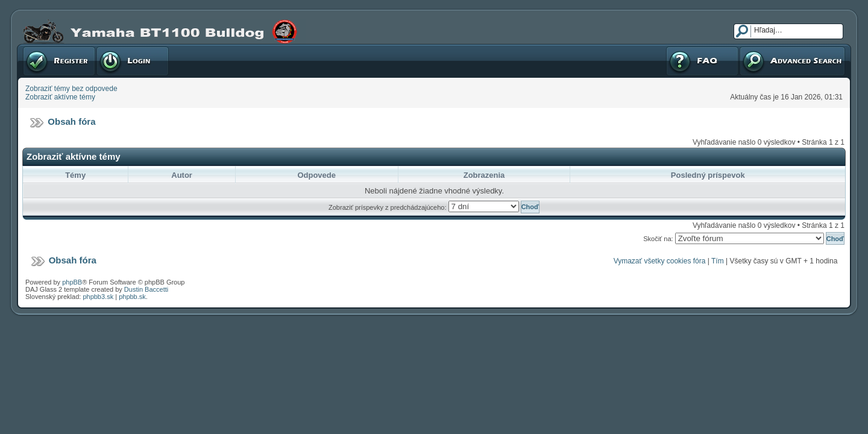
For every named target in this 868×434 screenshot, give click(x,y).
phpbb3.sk (98, 297)
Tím (718, 261)
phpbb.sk (132, 297)
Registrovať (59, 61)
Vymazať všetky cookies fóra (660, 261)
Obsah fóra (71, 121)
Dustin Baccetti (146, 289)
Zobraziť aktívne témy (60, 97)
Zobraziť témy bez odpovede (71, 89)
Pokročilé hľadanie (792, 61)
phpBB (72, 282)
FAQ (702, 61)
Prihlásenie (133, 61)
